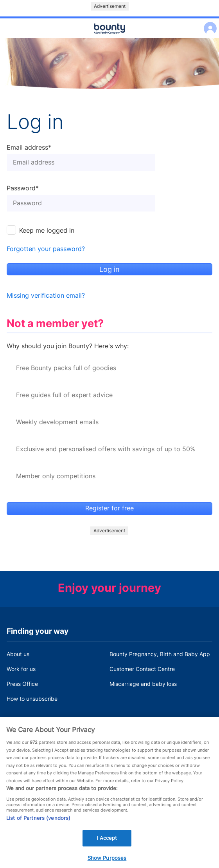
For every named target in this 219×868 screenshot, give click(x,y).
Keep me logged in (47, 231)
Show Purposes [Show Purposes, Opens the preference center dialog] (107, 860)
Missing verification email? (46, 296)
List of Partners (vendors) (38, 820)
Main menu (109, 38)
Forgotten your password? (46, 249)
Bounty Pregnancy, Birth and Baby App (160, 654)
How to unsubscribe (32, 699)
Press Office (22, 684)
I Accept (107, 840)
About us (18, 654)
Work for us (21, 669)
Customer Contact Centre (142, 669)
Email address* (29, 148)
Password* (23, 188)
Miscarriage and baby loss (143, 684)
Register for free (109, 508)
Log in (208, 23)
